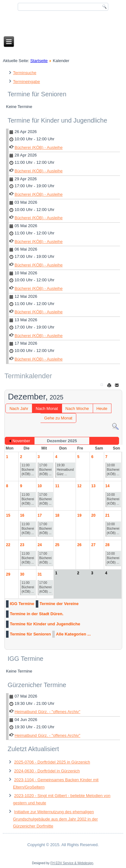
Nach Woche (77, 408)
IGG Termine (22, 604)
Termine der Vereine (59, 604)
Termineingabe (26, 82)
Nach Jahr (19, 408)
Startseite (39, 61)
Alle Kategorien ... (73, 634)
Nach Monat (47, 408)
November (21, 441)
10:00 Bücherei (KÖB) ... (113, 470)
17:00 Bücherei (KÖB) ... (45, 470)
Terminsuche (25, 73)
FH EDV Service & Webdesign (72, 863)
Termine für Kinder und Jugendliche (45, 624)
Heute (102, 408)
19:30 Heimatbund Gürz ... (65, 470)
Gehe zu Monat (58, 418)
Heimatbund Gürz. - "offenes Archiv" (47, 712)
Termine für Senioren (30, 634)
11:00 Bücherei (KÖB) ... (28, 470)
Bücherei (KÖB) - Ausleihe (39, 147)
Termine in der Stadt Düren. (37, 614)
